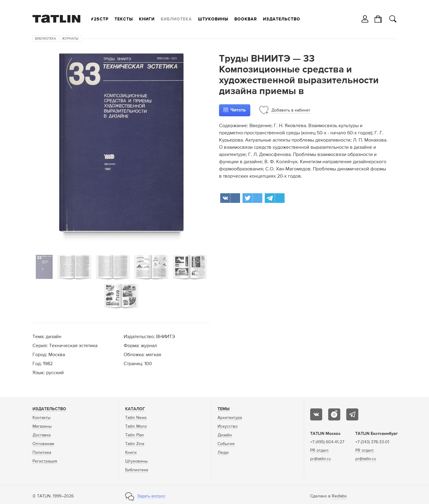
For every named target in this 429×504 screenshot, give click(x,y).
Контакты (42, 418)
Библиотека (176, 19)
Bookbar (246, 19)
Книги (147, 19)
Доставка (42, 435)
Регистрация (45, 461)
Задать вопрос (151, 496)
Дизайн (225, 435)
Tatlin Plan (135, 435)
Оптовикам (43, 444)
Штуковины (213, 19)
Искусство (228, 426)
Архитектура (230, 418)
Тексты (124, 19)
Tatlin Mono (136, 426)
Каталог (135, 409)
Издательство (282, 19)
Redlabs (339, 496)
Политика (42, 453)
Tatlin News (136, 418)
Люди (223, 453)
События (226, 444)
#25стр (100, 19)
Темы (224, 409)
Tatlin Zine (135, 444)
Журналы (70, 39)
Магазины (42, 426)
